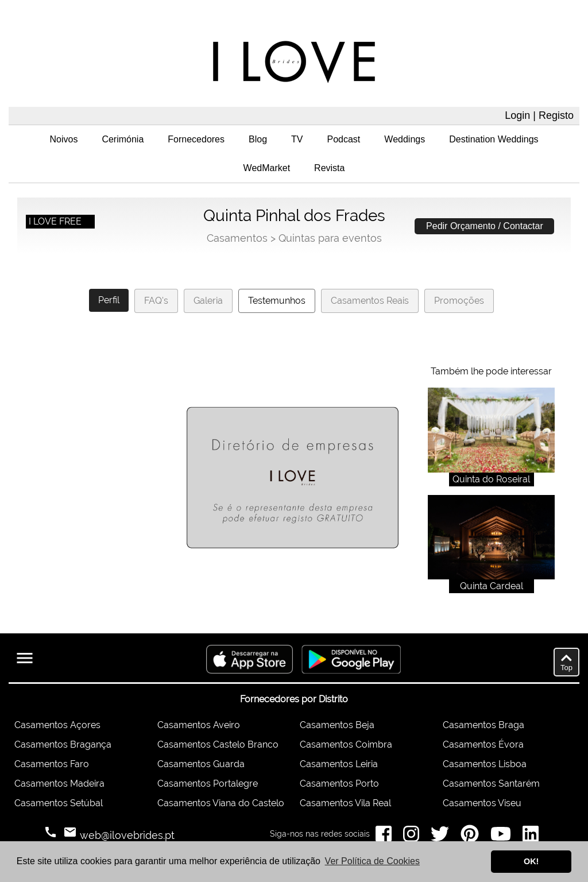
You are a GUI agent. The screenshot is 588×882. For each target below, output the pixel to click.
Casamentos (237, 238)
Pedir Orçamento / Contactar (485, 226)
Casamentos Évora (483, 744)
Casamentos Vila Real (345, 803)
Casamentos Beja (337, 725)
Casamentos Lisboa (485, 764)
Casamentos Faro (52, 764)
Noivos (63, 139)
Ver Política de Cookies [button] (372, 861)
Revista (329, 168)
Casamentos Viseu (482, 803)
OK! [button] (531, 861)
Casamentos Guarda (201, 764)
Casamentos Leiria (339, 764)
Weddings (405, 139)
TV (297, 139)
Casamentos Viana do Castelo (221, 803)
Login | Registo (539, 115)
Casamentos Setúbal (59, 803)
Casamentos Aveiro (199, 725)
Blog (258, 139)
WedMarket (267, 168)
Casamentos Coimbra (346, 744)
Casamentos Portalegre (208, 784)
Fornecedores (196, 139)
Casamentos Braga (483, 725)
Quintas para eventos (330, 238)
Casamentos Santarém (491, 784)
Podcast (344, 139)
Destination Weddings (494, 139)
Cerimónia (123, 139)
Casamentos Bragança (63, 744)
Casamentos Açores (57, 725)
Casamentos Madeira (59, 784)
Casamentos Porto (339, 784)
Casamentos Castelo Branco (218, 744)
